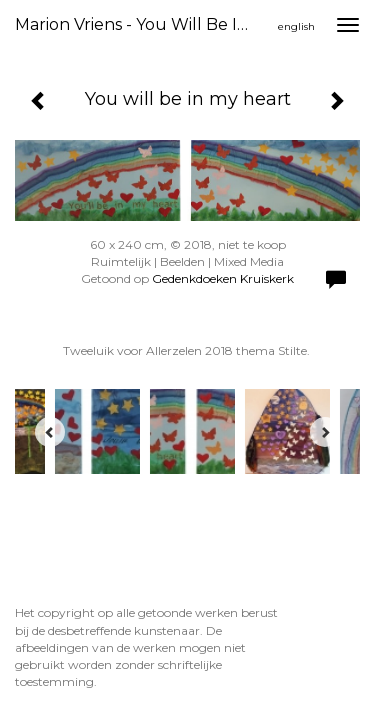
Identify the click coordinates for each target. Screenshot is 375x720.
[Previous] (50, 432)
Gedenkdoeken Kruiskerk (223, 278)
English (296, 26)
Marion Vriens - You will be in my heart (143, 24)
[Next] (325, 432)
